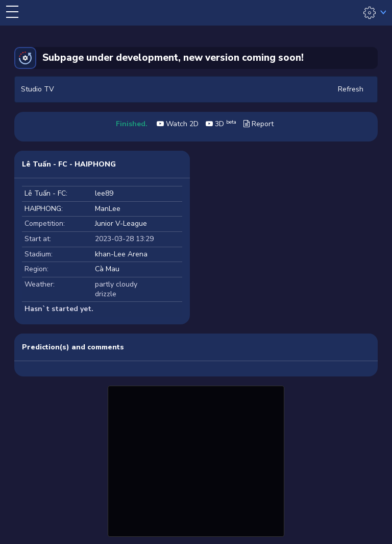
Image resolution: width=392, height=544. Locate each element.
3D (221, 124)
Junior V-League (121, 223)
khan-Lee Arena (121, 254)
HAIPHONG (43, 209)
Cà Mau (107, 269)
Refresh (351, 89)
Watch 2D (178, 124)
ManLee (108, 209)
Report (259, 124)
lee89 (104, 193)
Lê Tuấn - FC (45, 193)
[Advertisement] (196, 460)
